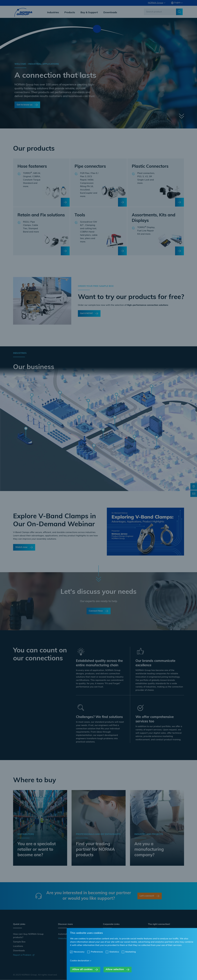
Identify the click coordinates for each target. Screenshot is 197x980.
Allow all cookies (82, 969)
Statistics (114, 952)
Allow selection (115, 969)
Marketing (131, 952)
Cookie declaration (80, 961)
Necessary (79, 952)
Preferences (97, 952)
